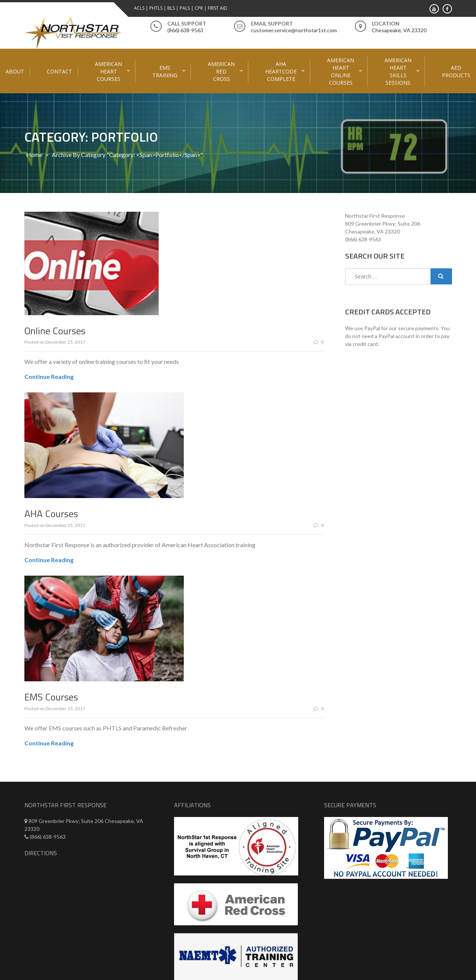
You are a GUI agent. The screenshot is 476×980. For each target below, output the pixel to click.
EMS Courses (51, 697)
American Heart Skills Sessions (398, 71)
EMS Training (165, 71)
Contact (59, 71)
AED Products (456, 71)
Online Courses (55, 331)
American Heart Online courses (341, 71)
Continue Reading (49, 376)
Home (34, 155)
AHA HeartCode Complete (281, 71)
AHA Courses (51, 514)
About (15, 71)
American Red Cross (221, 71)
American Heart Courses (108, 71)
